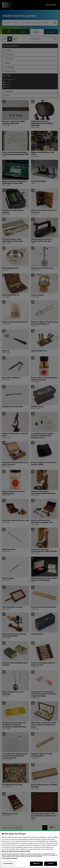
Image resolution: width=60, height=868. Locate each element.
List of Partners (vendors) (9, 861)
